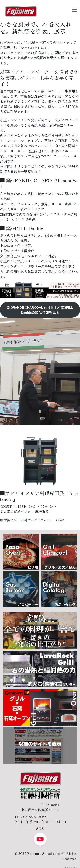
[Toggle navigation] (74, 10)
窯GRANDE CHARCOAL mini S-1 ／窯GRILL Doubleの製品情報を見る (40, 310)
